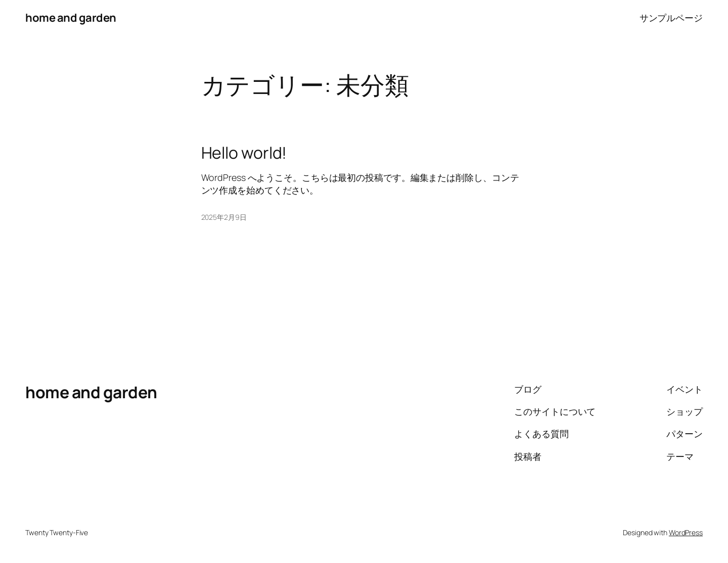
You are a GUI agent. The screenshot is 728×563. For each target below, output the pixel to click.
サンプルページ (671, 18)
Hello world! (244, 153)
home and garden (71, 18)
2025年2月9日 (224, 217)
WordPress (686, 532)
